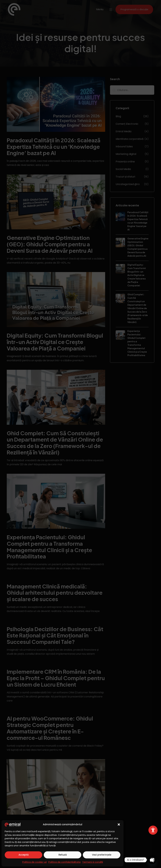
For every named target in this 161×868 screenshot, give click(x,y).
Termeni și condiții (93, 862)
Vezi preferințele (102, 855)
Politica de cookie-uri (35, 862)
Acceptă (24, 855)
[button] (119, 824)
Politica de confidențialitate (64, 862)
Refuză (63, 855)
